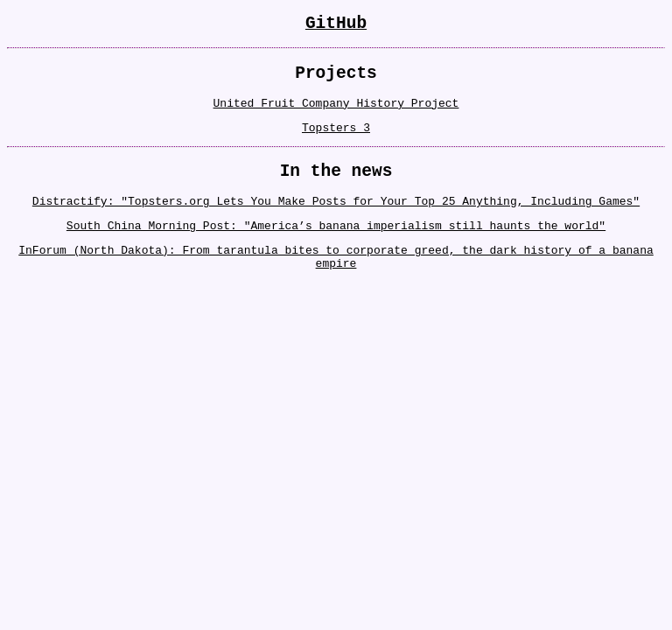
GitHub (336, 26)
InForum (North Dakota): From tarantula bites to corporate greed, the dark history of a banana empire (336, 283)
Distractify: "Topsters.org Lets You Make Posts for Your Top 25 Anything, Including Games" (336, 221)
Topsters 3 (336, 141)
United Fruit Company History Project (336, 114)
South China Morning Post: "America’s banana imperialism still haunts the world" (336, 248)
